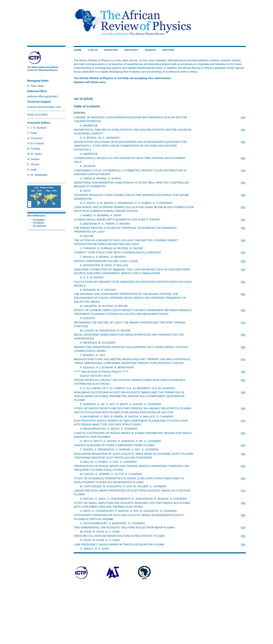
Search (150, 50)
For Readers (39, 220)
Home (78, 50)
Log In (93, 50)
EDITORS (169, 50)
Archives (131, 50)
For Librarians (39, 226)
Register (111, 50)
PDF (243, 117)
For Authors (38, 222)
